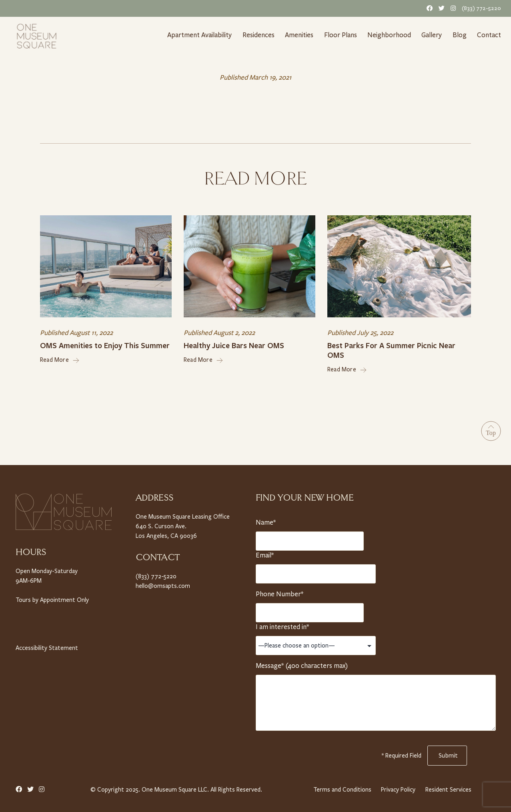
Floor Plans (343, 35)
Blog (461, 35)
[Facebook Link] (428, 8)
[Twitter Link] (440, 8)
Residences (259, 35)
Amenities (301, 35)
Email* (266, 553)
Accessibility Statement (46, 645)
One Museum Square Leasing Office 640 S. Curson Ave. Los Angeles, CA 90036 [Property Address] (182, 524)
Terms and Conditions (341, 787)
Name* (266, 520)
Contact (490, 35)
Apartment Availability (199, 35)
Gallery (433, 35)
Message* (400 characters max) (301, 664)
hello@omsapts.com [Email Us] (162, 583)
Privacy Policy (398, 787)
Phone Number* (279, 592)
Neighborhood (391, 35)
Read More (60, 358)
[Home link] (37, 35)
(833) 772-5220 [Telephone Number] (482, 8)
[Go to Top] (491, 429)
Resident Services (449, 787)
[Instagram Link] (452, 8)
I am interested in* (283, 625)
